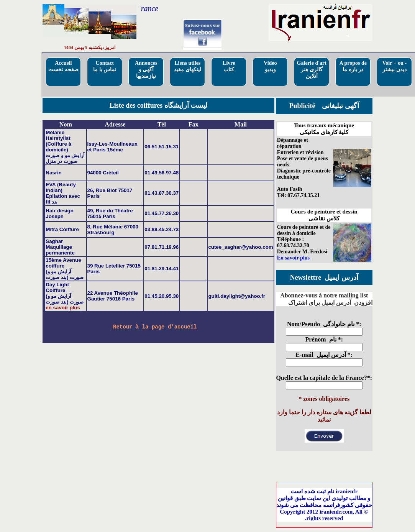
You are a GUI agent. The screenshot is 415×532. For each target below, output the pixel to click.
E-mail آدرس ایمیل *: (324, 355)
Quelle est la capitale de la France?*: (324, 378)
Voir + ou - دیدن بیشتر (394, 66)
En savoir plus (295, 258)
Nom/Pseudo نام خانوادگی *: (324, 324)
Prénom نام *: (324, 339)
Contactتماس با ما (105, 66)
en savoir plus (63, 308)
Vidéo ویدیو (270, 66)
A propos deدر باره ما (353, 66)
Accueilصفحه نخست (63, 66)
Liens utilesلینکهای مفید (188, 66)
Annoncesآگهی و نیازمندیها (146, 70)
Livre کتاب (229, 66)
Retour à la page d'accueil (155, 328)
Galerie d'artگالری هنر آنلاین (312, 70)
